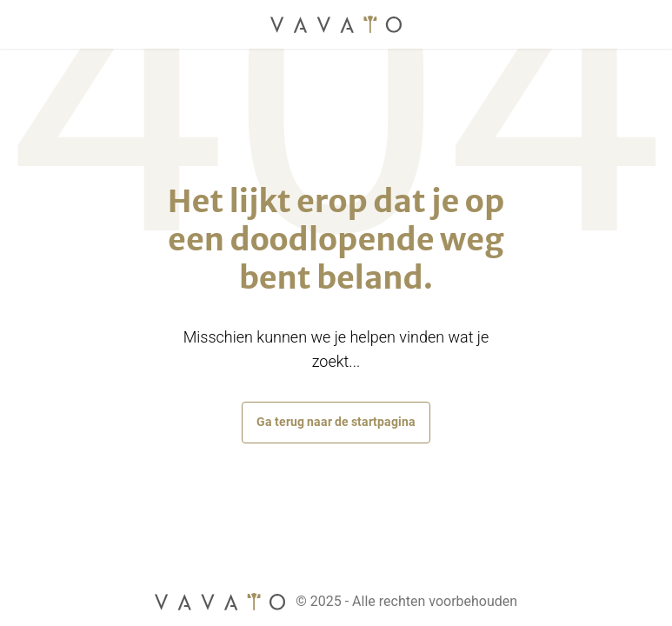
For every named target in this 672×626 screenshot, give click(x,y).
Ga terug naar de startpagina (336, 422)
